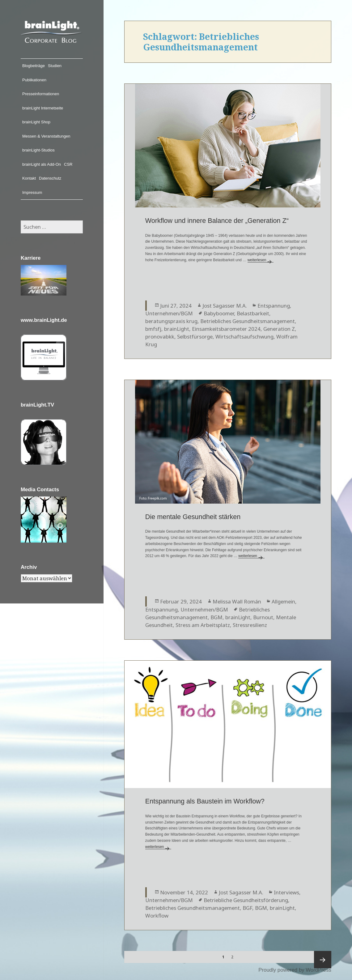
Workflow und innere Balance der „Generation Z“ (217, 221)
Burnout (263, 617)
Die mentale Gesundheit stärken (193, 517)
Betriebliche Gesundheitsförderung (246, 900)
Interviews (286, 892)
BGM (216, 617)
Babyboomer (219, 313)
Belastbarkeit (253, 313)
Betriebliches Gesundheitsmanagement (248, 321)
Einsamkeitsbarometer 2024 (226, 329)
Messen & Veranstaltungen (46, 136)
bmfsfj (153, 329)
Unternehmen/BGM (169, 313)
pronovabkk (160, 337)
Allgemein (283, 601)
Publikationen (34, 80)
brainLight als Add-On (42, 164)
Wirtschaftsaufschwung (244, 337)
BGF (247, 908)
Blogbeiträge (34, 66)
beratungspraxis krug (171, 321)
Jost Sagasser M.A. (225, 306)
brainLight (177, 329)
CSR (68, 164)
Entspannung (274, 306)
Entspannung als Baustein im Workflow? (205, 801)
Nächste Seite (323, 960)
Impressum (32, 192)
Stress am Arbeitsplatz (203, 625)
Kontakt (29, 178)
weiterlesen (261, 260)
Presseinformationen (41, 94)
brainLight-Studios (38, 150)
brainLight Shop (36, 122)
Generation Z (279, 329)
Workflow (157, 916)
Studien (55, 66)
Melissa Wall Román (237, 601)
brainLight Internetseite (43, 108)
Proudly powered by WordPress (295, 970)
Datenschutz (50, 178)
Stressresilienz (250, 625)
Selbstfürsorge (195, 337)
